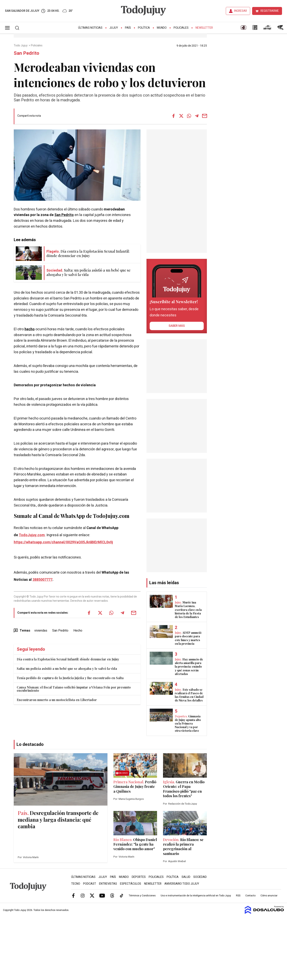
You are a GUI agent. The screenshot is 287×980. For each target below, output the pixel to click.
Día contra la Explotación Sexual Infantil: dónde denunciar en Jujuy (68, 659)
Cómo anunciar (269, 896)
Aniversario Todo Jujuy (182, 884)
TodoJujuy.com (32, 535)
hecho (30, 329)
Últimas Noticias (90, 28)
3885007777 (42, 580)
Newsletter (204, 28)
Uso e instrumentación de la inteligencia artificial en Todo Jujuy (196, 896)
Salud (186, 877)
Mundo (162, 28)
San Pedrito (64, 215)
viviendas (41, 631)
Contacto (250, 896)
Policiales (181, 28)
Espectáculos (131, 884)
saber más (177, 326)
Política (144, 28)
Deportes (139, 877)
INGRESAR (241, 11)
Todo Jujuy (21, 46)
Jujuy (114, 28)
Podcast (90, 884)
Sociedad (200, 877)
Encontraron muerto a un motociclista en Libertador (57, 700)
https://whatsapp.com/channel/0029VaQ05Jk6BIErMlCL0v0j (63, 542)
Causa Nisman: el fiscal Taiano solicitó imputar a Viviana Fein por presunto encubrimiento (74, 689)
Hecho (78, 631)
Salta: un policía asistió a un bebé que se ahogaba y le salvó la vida (67, 668)
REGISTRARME (270, 11)
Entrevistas (108, 884)
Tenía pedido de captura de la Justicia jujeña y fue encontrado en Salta (70, 678)
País (128, 28)
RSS (238, 896)
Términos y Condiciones (142, 896)
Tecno (76, 884)
